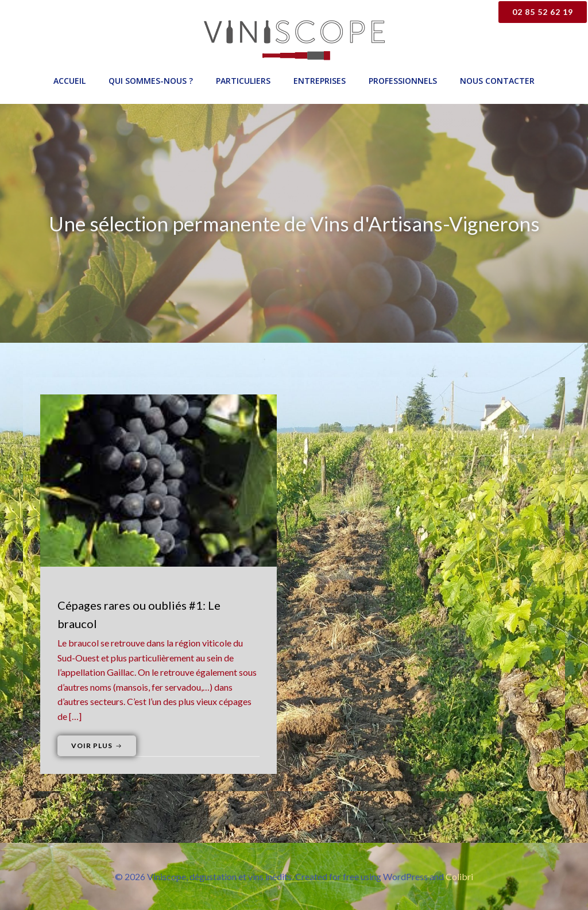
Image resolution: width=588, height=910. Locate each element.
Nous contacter (497, 81)
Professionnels (403, 81)
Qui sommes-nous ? (151, 81)
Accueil (69, 81)
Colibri (459, 876)
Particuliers (243, 81)
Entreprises (320, 81)
